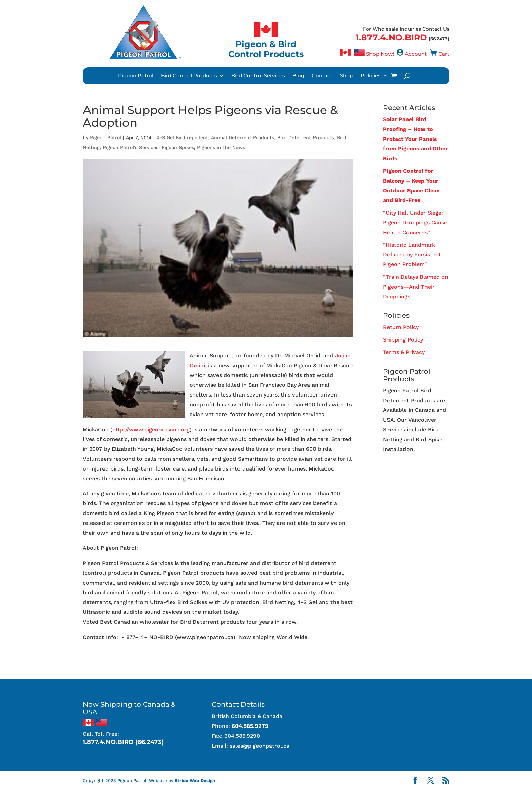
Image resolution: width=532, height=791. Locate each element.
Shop (347, 76)
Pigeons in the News (221, 147)
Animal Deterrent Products (243, 137)
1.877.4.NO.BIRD (391, 37)
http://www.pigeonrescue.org (151, 430)
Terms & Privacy (404, 352)
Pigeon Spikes (178, 147)
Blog (298, 76)
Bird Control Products (189, 76)
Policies (371, 76)
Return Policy (401, 327)
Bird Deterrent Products (306, 137)
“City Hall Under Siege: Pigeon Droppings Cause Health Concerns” (415, 223)
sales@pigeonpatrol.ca (260, 746)
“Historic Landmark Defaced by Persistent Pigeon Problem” (412, 255)
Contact (322, 76)
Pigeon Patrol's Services (131, 147)
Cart (444, 54)
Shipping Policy (403, 340)
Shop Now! (380, 54)
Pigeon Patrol (136, 76)
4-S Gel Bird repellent (182, 137)
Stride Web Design (195, 781)
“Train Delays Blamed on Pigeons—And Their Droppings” (416, 287)
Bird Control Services (258, 76)
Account (416, 54)
